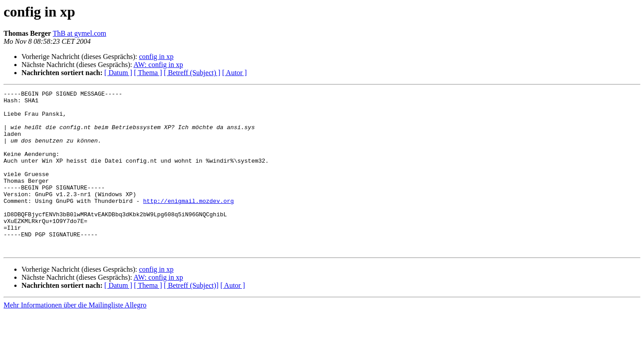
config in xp (156, 57)
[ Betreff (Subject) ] (192, 73)
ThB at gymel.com (80, 33)
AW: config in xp (159, 65)
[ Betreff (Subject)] (191, 318)
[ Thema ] (148, 73)
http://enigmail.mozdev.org (189, 223)
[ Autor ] (235, 73)
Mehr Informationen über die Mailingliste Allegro (75, 337)
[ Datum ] (118, 73)
